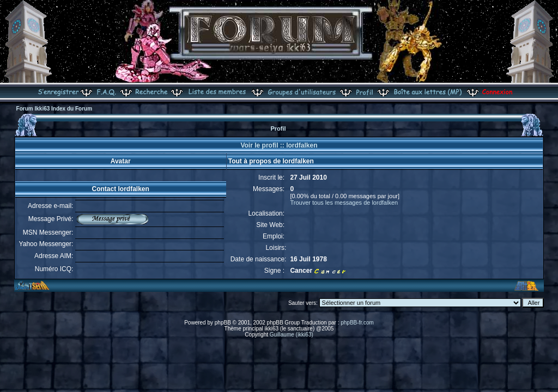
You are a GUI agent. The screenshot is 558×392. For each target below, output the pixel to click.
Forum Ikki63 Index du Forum (54, 109)
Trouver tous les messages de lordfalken (344, 203)
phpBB (223, 323)
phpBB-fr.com (357, 323)
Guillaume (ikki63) (292, 335)
